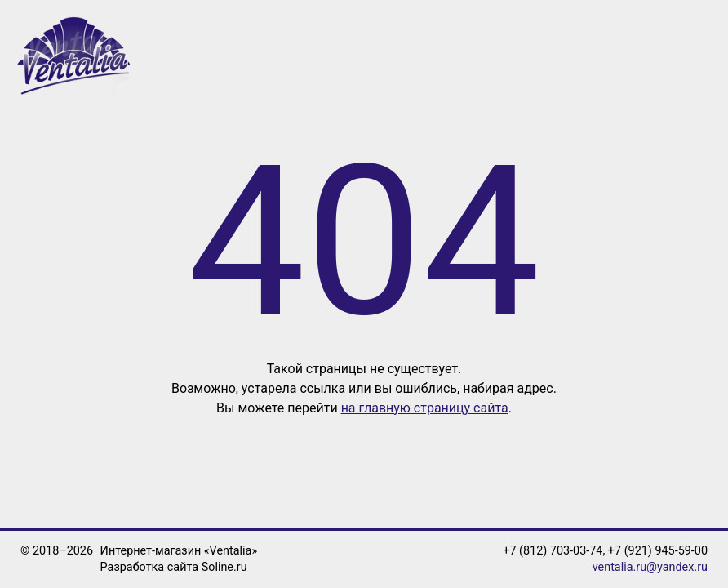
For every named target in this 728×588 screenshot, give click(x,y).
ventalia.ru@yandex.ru (650, 567)
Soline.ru (224, 567)
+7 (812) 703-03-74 (553, 551)
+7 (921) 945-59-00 (658, 551)
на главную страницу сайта (425, 408)
